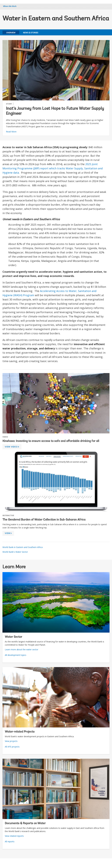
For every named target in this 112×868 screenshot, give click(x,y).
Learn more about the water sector (22, 649)
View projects (11, 741)
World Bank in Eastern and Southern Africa (23, 547)
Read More (11, 132)
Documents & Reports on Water (25, 823)
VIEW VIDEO (12, 447)
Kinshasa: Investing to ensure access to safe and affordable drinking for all (51, 441)
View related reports (14, 836)
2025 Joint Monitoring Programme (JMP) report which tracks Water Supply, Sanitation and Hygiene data (53, 168)
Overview (11, 33)
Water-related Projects (20, 732)
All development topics (16, 655)
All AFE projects (12, 747)
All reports (10, 841)
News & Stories (31, 33)
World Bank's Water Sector (15, 552)
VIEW (9, 534)
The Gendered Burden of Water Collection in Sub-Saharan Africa (44, 520)
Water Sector (13, 637)
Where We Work (10, 6)
